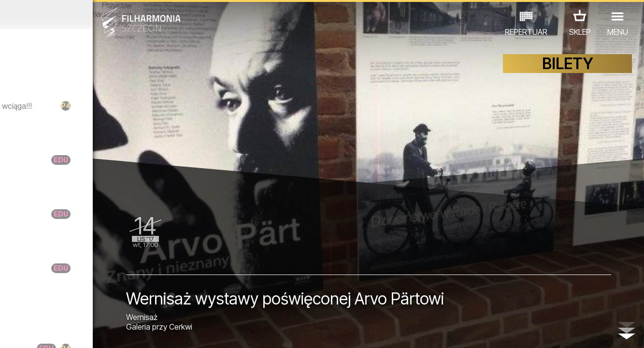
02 (23, 332)
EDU (69, 306)
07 (88, 332)
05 (62, 332)
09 (114, 332)
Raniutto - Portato (91, 218)
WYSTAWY (106, 306)
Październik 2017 (84, 14)
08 (101, 332)
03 (36, 332)
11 (140, 332)
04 (49, 332)
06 (75, 332)
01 (10, 332)
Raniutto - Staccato (95, 272)
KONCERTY (30, 306)
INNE (143, 306)
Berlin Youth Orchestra (102, 135)
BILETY (568, 71)
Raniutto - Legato (90, 164)
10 (127, 332)
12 (153, 332)
